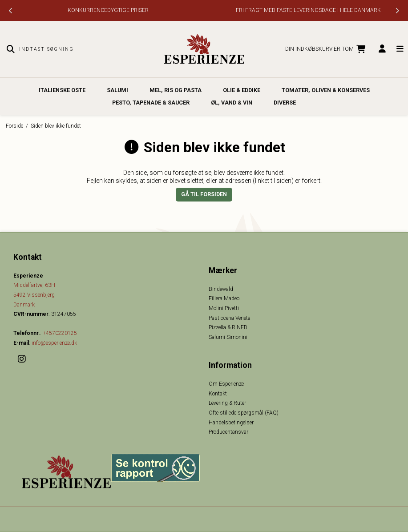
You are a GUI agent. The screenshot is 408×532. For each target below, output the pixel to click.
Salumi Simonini (228, 337)
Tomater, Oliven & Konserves (326, 90)
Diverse (285, 103)
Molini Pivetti (224, 308)
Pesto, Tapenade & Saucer (151, 103)
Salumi (117, 90)
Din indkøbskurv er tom (327, 49)
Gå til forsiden (204, 194)
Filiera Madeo (224, 298)
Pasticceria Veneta (230, 318)
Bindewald (221, 289)
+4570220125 (60, 333)
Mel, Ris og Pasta (176, 90)
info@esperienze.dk (54, 343)
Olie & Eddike (242, 90)
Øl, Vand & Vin (232, 103)
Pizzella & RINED (228, 327)
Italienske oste (62, 90)
